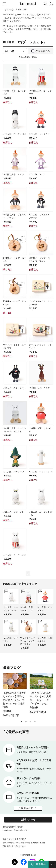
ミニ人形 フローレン (13, 512)
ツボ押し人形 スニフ (39, 388)
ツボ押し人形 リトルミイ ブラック (14, 216)
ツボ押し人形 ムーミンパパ (14, 92)
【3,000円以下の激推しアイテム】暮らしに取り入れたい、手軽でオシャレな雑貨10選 (14, 700)
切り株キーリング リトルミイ (14, 303)
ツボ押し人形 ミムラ (13, 174)
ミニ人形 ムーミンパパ (14, 134)
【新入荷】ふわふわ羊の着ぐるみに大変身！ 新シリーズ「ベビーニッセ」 (40, 698)
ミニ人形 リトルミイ (39, 134)
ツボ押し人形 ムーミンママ (40, 92)
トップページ (8, 10)
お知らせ (7, 839)
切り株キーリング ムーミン (14, 260)
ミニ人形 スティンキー (14, 388)
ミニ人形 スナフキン (13, 472)
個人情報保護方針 (38, 843)
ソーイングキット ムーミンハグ (40, 303)
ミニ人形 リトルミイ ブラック (40, 216)
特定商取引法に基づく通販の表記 (16, 843)
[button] (21, 721)
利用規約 (23, 839)
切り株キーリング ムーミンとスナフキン (40, 260)
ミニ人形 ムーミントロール (40, 513)
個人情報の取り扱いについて (15, 846)
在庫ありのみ (43, 51)
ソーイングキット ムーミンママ (14, 346)
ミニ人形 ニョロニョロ (40, 472)
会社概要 (15, 839)
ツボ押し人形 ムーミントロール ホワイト (14, 430)
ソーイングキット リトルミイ (40, 346)
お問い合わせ (28, 819)
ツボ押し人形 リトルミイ (40, 430)
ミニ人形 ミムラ (37, 174)
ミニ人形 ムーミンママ (14, 555)
